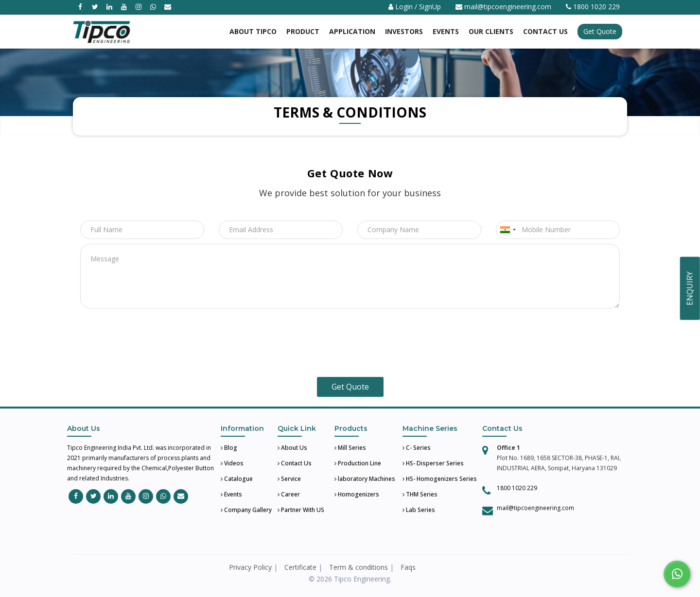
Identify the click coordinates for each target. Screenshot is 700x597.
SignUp (430, 7)
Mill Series (350, 448)
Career (289, 494)
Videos (232, 463)
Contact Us (295, 463)
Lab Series (419, 510)
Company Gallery (246, 510)
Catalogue (237, 479)
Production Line (358, 463)
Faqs (408, 567)
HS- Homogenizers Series (440, 479)
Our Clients (491, 31)
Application (352, 31)
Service (289, 479)
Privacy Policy (250, 567)
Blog (229, 448)
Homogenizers (357, 494)
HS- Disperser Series (433, 463)
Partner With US (301, 510)
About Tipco (253, 31)
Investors (404, 31)
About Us (292, 448)
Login (404, 7)
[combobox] (507, 230)
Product (303, 31)
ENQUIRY (690, 289)
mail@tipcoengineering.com (508, 7)
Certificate (300, 567)
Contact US (545, 31)
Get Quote (600, 31)
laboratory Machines (365, 479)
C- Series (417, 448)
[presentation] (350, 344)
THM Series (420, 494)
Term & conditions (359, 567)
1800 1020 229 (517, 488)
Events (446, 31)
